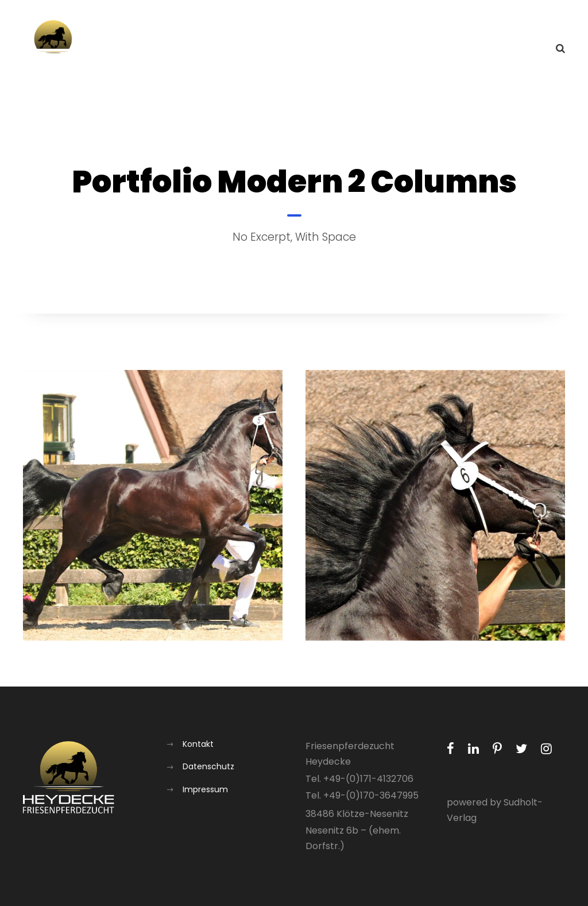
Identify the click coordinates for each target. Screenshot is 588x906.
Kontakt (517, 49)
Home (220, 49)
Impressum (205, 789)
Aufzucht (401, 49)
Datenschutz (208, 766)
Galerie (460, 49)
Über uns (339, 49)
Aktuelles (276, 49)
